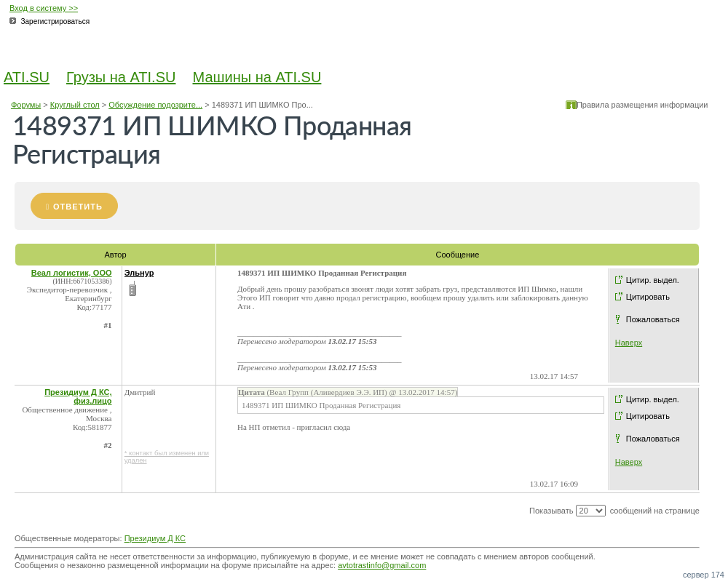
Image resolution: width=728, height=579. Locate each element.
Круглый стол (75, 105)
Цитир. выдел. (653, 280)
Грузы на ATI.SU (121, 77)
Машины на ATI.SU (257, 77)
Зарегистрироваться (56, 21)
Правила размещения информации (642, 105)
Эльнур (139, 273)
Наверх (629, 343)
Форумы (26, 105)
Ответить (78, 207)
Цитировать (648, 297)
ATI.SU (27, 77)
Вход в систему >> (44, 8)
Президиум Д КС (155, 538)
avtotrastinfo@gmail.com (382, 565)
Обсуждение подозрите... (155, 105)
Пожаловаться (653, 319)
